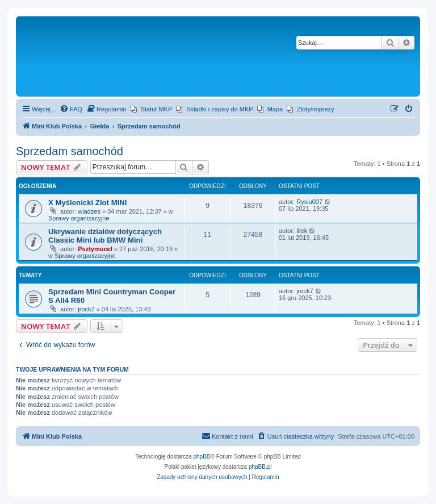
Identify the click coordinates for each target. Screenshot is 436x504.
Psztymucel (95, 249)
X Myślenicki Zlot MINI (88, 203)
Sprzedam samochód (70, 151)
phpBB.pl (260, 467)
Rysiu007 (309, 202)
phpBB (202, 457)
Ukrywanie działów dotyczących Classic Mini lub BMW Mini (105, 236)
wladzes (89, 211)
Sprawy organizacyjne (79, 218)
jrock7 (86, 309)
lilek (302, 231)
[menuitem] (71, 109)
